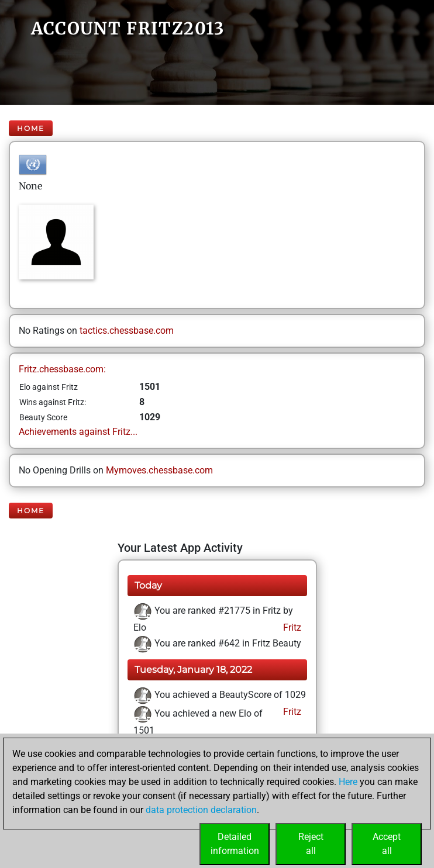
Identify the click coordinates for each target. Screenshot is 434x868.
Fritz (291, 627)
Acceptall (387, 844)
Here (348, 782)
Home (31, 128)
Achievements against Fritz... (78, 432)
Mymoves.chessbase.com (159, 470)
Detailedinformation (235, 844)
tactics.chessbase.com (127, 331)
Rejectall (311, 844)
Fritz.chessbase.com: (62, 369)
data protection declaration (201, 810)
